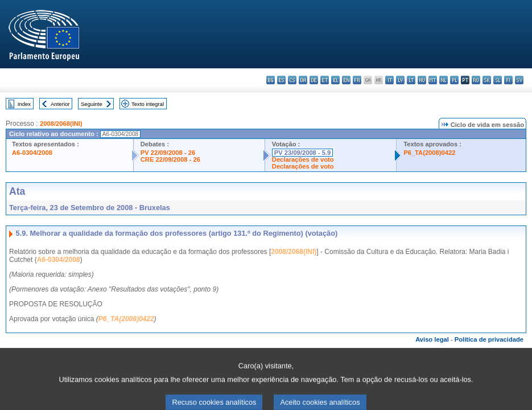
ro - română (476, 80)
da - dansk (303, 80)
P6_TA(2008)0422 (429, 153)
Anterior (60, 104)
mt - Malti (433, 80)
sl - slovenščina (498, 80)
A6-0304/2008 (32, 153)
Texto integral (148, 104)
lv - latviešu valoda (400, 80)
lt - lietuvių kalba (411, 80)
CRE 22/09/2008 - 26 (170, 159)
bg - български (271, 80)
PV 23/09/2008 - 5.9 (303, 153)
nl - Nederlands (444, 80)
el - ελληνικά (335, 80)
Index (24, 104)
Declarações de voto (303, 159)
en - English (346, 80)
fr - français (357, 80)
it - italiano (389, 80)
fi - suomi (508, 80)
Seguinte (92, 104)
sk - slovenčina (487, 80)
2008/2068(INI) (61, 124)
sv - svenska (519, 80)
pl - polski (454, 80)
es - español (281, 80)
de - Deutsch (314, 80)
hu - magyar (422, 80)
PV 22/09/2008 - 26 (168, 153)
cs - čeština (292, 80)
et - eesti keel (325, 80)
